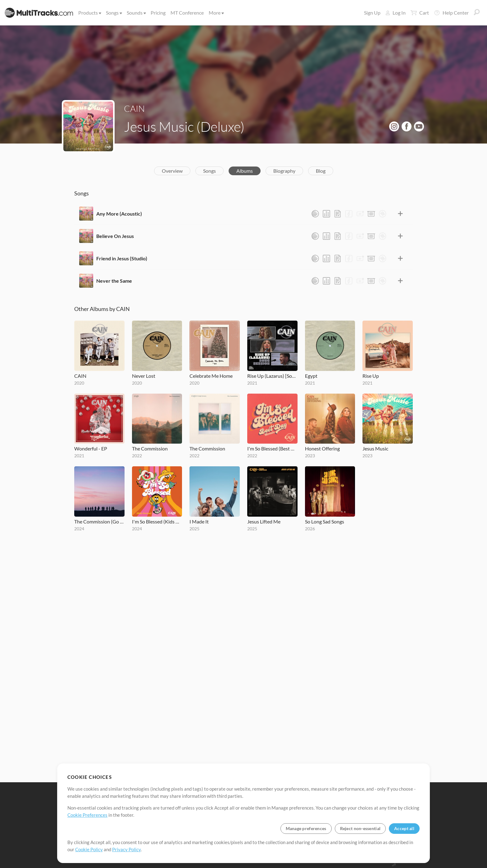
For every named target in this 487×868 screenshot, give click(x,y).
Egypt (311, 376)
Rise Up (371, 376)
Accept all (404, 828)
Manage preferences (306, 828)
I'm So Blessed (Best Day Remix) (272, 448)
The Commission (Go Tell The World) (99, 521)
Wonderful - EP (91, 448)
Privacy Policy (126, 849)
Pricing (158, 13)
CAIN (134, 108)
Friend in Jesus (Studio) (122, 258)
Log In (396, 13)
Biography (284, 171)
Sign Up (372, 13)
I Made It (199, 521)
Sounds (136, 13)
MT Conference (187, 13)
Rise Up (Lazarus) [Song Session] (272, 376)
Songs (114, 13)
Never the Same (114, 281)
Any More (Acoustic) (119, 214)
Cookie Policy (89, 849)
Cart (420, 13)
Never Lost (144, 376)
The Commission (150, 448)
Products (89, 13)
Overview (172, 171)
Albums (245, 171)
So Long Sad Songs (325, 521)
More (216, 13)
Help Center (451, 13)
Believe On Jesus (115, 236)
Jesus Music (375, 448)
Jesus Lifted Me (264, 521)
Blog (321, 171)
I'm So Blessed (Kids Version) (157, 521)
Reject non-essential (360, 828)
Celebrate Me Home (211, 376)
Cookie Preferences (87, 815)
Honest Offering (322, 448)
